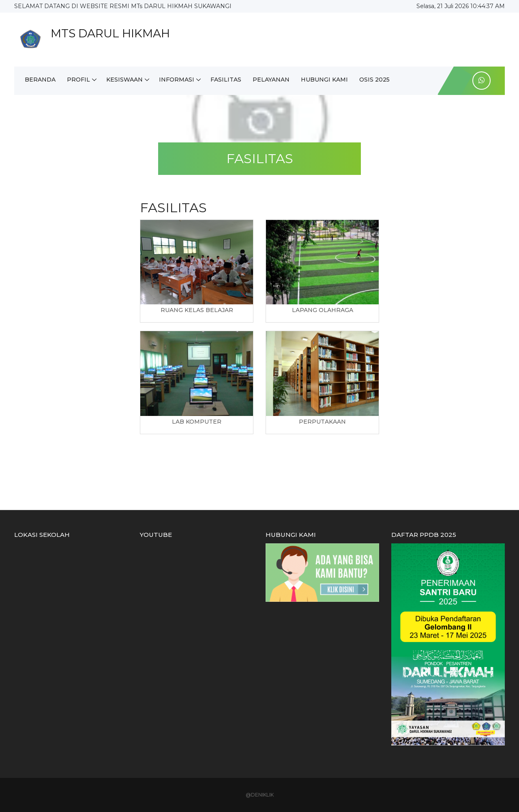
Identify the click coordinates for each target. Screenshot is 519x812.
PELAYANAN (271, 80)
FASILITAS (226, 80)
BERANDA (40, 80)
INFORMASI (177, 80)
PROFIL (78, 80)
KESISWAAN (124, 80)
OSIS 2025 (374, 80)
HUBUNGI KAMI (324, 80)
